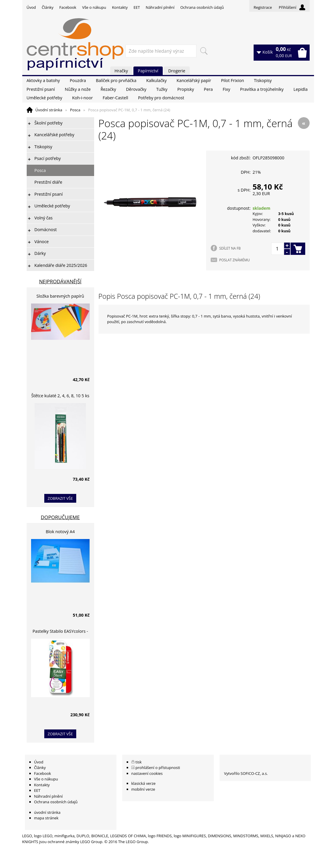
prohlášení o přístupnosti (158, 768)
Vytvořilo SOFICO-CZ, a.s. (246, 773)
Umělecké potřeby (45, 98)
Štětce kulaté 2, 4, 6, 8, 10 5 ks (60, 396)
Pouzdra (78, 80)
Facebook (68, 7)
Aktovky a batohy (43, 80)
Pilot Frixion (233, 80)
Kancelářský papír (194, 80)
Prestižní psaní (41, 89)
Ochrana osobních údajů (202, 7)
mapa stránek (46, 818)
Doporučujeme (60, 517)
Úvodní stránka (49, 110)
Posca (75, 110)
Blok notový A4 (60, 532)
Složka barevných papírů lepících (60, 297)
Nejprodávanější (60, 281)
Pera (208, 89)
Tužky (162, 89)
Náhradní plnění (160, 7)
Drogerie (177, 71)
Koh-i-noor (83, 98)
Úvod (31, 7)
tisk (139, 762)
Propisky (186, 89)
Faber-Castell (115, 98)
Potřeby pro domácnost (161, 98)
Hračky (121, 71)
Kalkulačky (157, 80)
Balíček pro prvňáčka (116, 80)
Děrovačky (136, 89)
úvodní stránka (47, 812)
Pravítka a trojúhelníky (262, 89)
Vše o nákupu (94, 7)
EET (137, 7)
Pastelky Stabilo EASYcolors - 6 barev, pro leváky (60, 632)
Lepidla (301, 89)
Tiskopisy (263, 80)
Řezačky (108, 89)
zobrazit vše (60, 498)
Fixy (226, 89)
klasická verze (144, 783)
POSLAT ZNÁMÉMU (235, 260)
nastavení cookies (147, 773)
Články (47, 7)
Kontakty (120, 7)
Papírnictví (148, 71)
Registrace (263, 7)
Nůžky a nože (78, 89)
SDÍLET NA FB (230, 248)
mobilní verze (143, 789)
